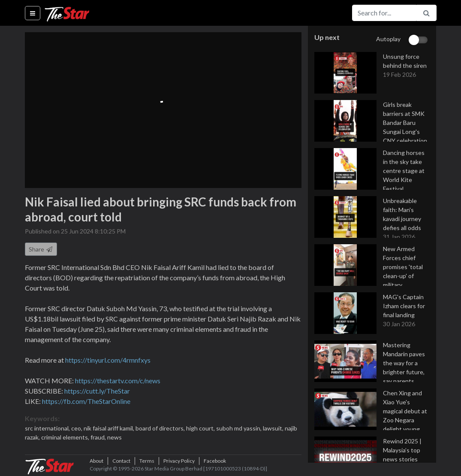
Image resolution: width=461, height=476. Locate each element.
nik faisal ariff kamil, (110, 428)
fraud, (99, 437)
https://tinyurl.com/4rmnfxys (108, 360)
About (96, 461)
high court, (201, 428)
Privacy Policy (179, 461)
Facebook (215, 461)
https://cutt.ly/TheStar (97, 391)
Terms (147, 461)
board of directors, (161, 428)
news (114, 437)
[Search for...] (384, 13)
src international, (48, 428)
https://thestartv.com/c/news (118, 380)
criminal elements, (66, 437)
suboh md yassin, (240, 428)
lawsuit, (274, 428)
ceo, (77, 428)
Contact (121, 461)
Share (41, 249)
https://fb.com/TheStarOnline (86, 401)
